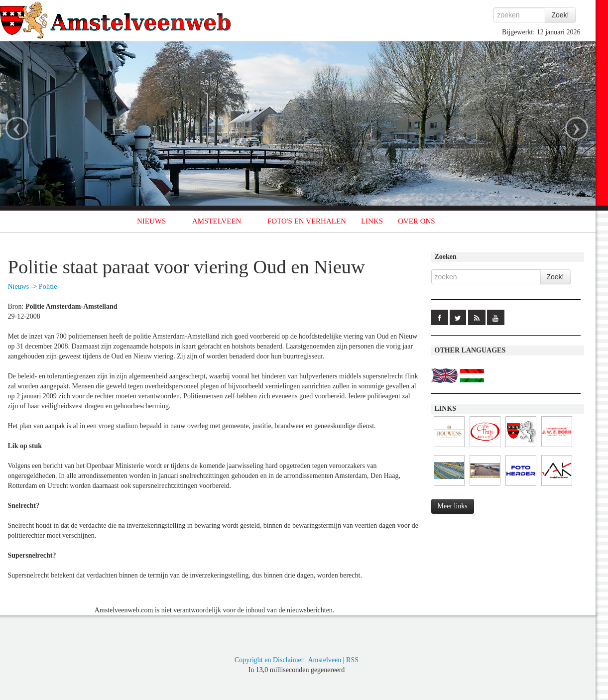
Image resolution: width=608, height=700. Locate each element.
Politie (48, 287)
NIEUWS (151, 221)
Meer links (453, 506)
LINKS (372, 221)
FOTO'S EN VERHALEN (307, 221)
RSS (352, 660)
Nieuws (19, 287)
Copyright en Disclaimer (269, 660)
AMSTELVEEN (217, 221)
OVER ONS (417, 221)
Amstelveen (324, 660)
